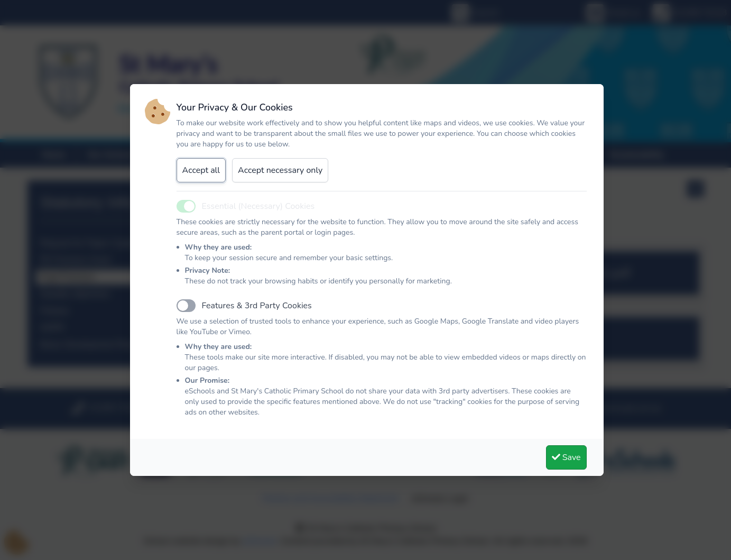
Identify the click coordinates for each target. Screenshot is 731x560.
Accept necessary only (280, 170)
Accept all (201, 170)
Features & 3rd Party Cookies (257, 306)
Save (566, 457)
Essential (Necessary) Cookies (258, 206)
